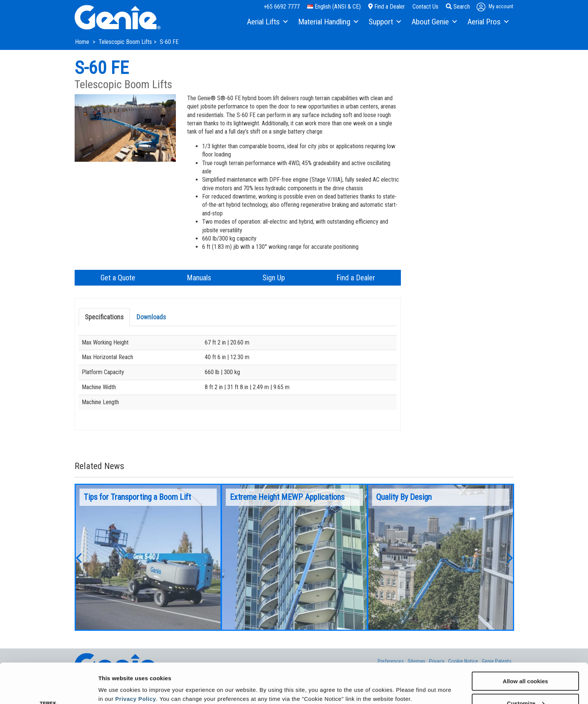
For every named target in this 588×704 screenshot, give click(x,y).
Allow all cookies (526, 641)
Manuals (199, 278)
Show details (116, 680)
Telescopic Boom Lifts (125, 42)
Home (83, 42)
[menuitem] (267, 22)
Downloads (151, 317)
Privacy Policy (136, 659)
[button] (78, 557)
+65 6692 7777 (282, 7)
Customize (526, 663)
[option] (148, 557)
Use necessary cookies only (525, 685)
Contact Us (425, 7)
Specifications (104, 317)
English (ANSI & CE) (334, 7)
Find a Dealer (387, 7)
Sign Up (274, 278)
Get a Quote (118, 278)
